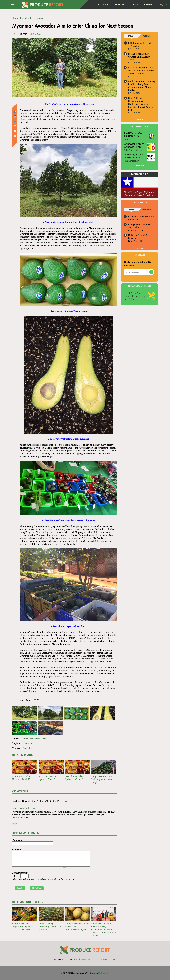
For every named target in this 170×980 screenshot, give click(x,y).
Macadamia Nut (136, 230)
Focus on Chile (140, 174)
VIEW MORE (140, 120)
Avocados (39, 18)
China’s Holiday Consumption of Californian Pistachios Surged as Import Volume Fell (140, 104)
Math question (20, 873)
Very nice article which (25, 808)
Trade (44, 739)
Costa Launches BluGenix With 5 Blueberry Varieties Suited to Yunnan (141, 70)
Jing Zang (37, 34)
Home (15, 18)
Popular (147, 36)
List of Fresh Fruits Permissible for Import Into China (135, 296)
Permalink (64, 801)
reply (15, 823)
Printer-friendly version (15, 131)
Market (25, 739)
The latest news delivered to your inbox (138, 264)
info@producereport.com (88, 959)
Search (166, 5)
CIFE (126, 139)
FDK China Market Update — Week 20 (74, 778)
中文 (161, 5)
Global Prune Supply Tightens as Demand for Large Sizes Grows (139, 194)
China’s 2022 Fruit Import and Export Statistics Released (21, 927)
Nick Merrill (103, 973)
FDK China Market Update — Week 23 (21, 778)
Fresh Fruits (26, 18)
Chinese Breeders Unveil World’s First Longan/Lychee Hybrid (77, 927)
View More (140, 248)
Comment (18, 850)
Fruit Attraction (131, 161)
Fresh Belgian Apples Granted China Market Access (139, 57)
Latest (131, 36)
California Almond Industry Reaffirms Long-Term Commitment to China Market (142, 86)
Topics (134, 4)
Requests (147, 210)
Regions (119, 4)
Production (35, 739)
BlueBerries (134, 219)
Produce (103, 4)
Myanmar (27, 743)
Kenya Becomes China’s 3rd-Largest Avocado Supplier (103, 779)
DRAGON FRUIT (136, 241)
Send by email (15, 136)
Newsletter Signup (108, 959)
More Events (139, 166)
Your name (18, 840)
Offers (131, 210)
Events (148, 5)
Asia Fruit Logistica (133, 150)
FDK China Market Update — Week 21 (48, 778)
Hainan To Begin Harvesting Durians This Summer (50, 927)
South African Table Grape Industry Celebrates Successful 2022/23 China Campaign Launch (104, 930)
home (90, 5)
